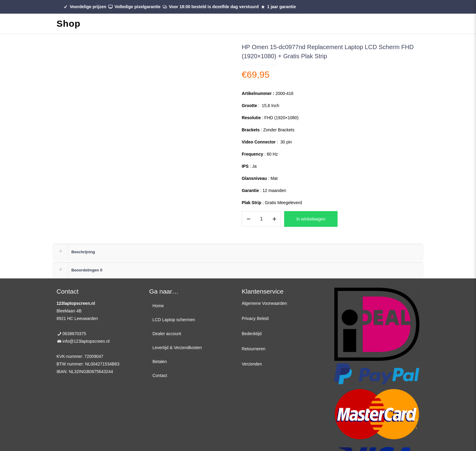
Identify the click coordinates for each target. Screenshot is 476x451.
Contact (160, 375)
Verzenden (252, 364)
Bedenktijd (252, 334)
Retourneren (253, 349)
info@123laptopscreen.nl (86, 341)
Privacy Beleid (255, 318)
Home (158, 306)
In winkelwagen (311, 219)
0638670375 (74, 334)
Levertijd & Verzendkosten (177, 348)
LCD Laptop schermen (174, 320)
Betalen (160, 362)
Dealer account (167, 334)
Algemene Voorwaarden (264, 303)
